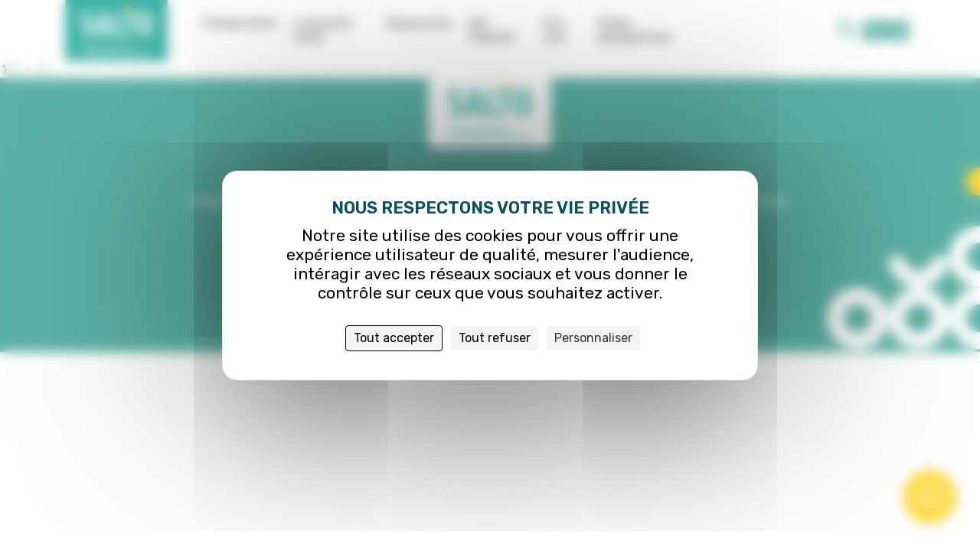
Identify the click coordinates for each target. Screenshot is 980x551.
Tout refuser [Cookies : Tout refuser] (495, 338)
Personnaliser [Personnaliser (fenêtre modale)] (593, 338)
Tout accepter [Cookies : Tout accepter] (394, 338)
